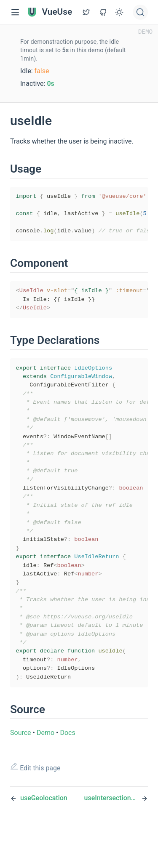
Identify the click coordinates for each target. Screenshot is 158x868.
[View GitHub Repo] (86, 12)
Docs (67, 771)
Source (21, 771)
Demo (46, 771)
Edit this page (35, 805)
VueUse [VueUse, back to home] (50, 12)
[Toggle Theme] (119, 12)
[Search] (140, 12)
